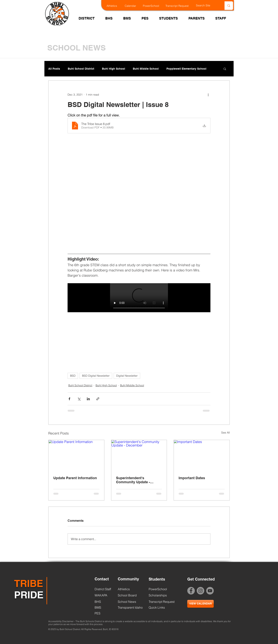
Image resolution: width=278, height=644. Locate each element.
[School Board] (129, 595)
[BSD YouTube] (210, 591)
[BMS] (104, 607)
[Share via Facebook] (69, 399)
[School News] (127, 602)
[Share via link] (98, 399)
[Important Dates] (202, 456)
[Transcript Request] (180, 6)
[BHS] (104, 602)
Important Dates (192, 478)
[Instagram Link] (200, 591)
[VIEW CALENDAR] (200, 604)
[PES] (104, 613)
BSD (73, 376)
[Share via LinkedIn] (88, 399)
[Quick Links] (157, 607)
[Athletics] (115, 6)
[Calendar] (133, 6)
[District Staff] (103, 589)
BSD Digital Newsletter (96, 376)
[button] (225, 69)
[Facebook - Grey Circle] (191, 591)
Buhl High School (114, 69)
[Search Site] (206, 6)
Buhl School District (81, 69)
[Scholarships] (158, 595)
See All (225, 433)
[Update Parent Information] (76, 456)
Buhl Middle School (146, 69)
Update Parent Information (75, 478)
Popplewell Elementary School (186, 69)
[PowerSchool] (153, 6)
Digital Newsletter (127, 376)
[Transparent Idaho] (130, 607)
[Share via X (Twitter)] (79, 399)
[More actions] (208, 95)
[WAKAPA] (104, 595)
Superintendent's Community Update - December (133, 480)
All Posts (54, 69)
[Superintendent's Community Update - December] (139, 456)
